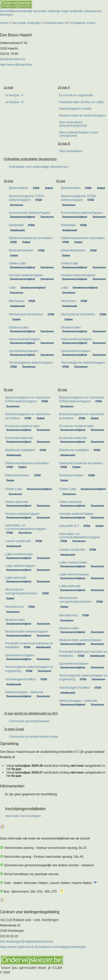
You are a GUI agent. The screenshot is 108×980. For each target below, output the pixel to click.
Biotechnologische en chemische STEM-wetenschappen (28, 399)
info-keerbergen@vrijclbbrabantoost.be (27, 941)
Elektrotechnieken (21, 250)
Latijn (12, 287)
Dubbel (49, 188)
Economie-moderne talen (22, 426)
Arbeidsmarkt (17, 230)
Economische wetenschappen (30, 213)
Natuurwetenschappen (24, 339)
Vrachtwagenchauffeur (21, 679)
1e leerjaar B (14, 102)
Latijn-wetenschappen (20, 566)
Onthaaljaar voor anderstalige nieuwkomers (39, 167)
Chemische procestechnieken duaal (33, 737)
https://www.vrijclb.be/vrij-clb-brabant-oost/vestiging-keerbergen (43, 947)
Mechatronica (14, 607)
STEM (36, 188)
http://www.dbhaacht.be (16, 65)
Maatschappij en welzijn (75, 109)
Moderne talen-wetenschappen (26, 631)
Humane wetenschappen (26, 275)
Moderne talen (19, 327)
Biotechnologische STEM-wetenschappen (27, 198)
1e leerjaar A (14, 95)
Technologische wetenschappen (31, 363)
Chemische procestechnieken (29, 721)
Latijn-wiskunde (16, 578)
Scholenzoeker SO (56, 23)
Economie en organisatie (76, 95)
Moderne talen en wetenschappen (83, 115)
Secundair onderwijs (26, 23)
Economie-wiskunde (19, 438)
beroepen (7, 15)
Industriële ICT (69, 526)
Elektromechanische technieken (31, 238)
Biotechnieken (19, 188)
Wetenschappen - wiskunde (24, 692)
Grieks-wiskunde (16, 502)
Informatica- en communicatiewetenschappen (26, 527)
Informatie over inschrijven (23, 816)
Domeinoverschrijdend (22, 217)
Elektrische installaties (20, 450)
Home (4, 23)
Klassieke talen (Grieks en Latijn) (82, 102)
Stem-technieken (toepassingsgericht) (73, 124)
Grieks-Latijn (17, 263)
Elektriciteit (16, 225)
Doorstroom (17, 205)
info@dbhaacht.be (13, 59)
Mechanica (16, 301)
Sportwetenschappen (23, 351)
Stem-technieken (71, 151)
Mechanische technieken (26, 314)
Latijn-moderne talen (19, 554)
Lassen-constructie (18, 541)
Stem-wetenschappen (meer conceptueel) (79, 134)
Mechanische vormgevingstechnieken (21, 591)
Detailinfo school (84, 23)
